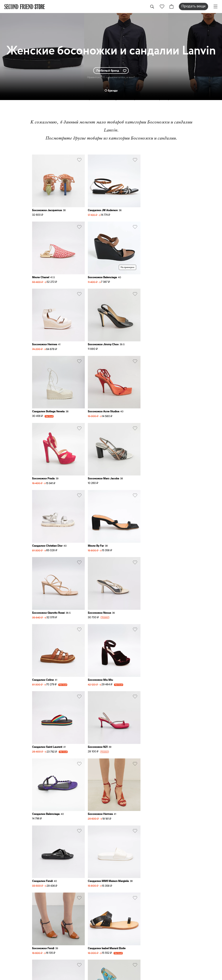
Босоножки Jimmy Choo (155, 273)
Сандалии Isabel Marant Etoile (158, 661)
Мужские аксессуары (189, 909)
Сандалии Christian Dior (101, 402)
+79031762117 (180, 794)
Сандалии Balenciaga (46, 596)
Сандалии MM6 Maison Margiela (53, 661)
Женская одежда (185, 879)
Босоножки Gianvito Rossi (48, 467)
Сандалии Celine (150, 467)
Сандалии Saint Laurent (101, 532)
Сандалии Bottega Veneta (48, 338)
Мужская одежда (185, 897)
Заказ (117, 891)
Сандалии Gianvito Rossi (48, 726)
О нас (117, 879)
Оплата (119, 903)
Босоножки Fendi (97, 661)
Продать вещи (193, 7)
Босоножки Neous (97, 467)
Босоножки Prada (150, 338)
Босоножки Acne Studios (101, 338)
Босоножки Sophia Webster (103, 726)
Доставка (121, 897)
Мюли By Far (147, 402)
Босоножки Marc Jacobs (48, 402)
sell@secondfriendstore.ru (190, 838)
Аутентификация (128, 909)
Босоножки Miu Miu (45, 532)
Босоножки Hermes (98, 273)
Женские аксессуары (189, 891)
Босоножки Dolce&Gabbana (157, 726)
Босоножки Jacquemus (47, 208)
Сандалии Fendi (149, 596)
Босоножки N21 (149, 532)
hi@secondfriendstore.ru (189, 823)
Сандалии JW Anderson (101, 208)
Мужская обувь (183, 903)
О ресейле (122, 916)
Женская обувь (183, 885)
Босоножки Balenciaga (47, 273)
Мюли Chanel (148, 208)
